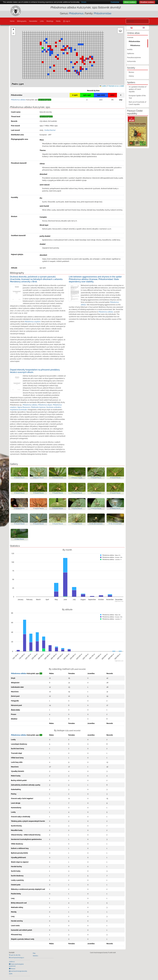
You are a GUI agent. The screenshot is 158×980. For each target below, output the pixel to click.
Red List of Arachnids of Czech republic (137, 103)
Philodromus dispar (45, 405)
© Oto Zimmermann (96, 524)
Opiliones (131, 53)
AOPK (11, 974)
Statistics (36, 956)
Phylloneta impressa (38, 407)
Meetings (50, 21)
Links (42, 21)
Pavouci (13, 969)
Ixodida (130, 49)
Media (58, 21)
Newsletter (33, 21)
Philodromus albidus (106, 312)
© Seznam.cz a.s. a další (116, 86)
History (131, 76)
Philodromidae (103, 13)
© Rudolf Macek (19, 478)
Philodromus (135, 45)
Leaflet (103, 86)
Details (84, 2)
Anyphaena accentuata (18, 410)
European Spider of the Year (137, 97)
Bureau (131, 72)
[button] (81, 69)
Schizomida (131, 61)
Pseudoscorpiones (134, 57)
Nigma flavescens (24, 407)
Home (12, 21)
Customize (115, 2)
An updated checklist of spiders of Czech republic (138, 89)
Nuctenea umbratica (54, 407)
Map (34, 953)
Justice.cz (12, 962)
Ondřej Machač (50, 130)
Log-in (67, 21)
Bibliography (22, 21)
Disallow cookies (147, 2)
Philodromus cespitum (33, 322)
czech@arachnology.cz (17, 958)
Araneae (130, 37)
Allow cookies (130, 2)
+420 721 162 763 (15, 955)
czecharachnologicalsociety (19, 971)
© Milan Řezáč (19, 539)
